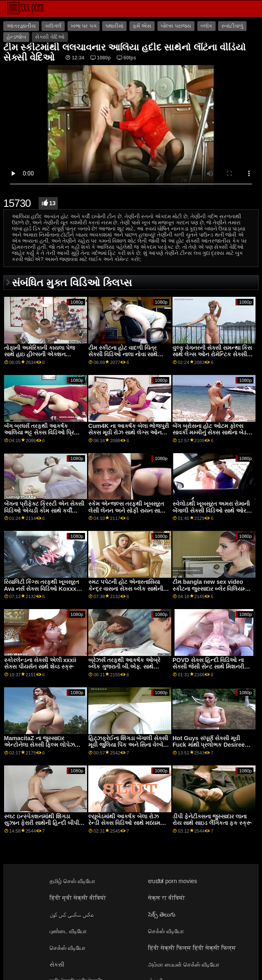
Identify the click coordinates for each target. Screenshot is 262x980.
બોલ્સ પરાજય (176, 26)
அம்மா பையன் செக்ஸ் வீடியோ (184, 965)
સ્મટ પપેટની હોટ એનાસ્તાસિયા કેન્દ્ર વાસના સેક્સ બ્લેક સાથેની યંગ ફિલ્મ (126, 589)
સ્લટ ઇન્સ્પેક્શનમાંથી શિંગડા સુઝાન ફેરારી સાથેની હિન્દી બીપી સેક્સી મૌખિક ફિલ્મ (41, 823)
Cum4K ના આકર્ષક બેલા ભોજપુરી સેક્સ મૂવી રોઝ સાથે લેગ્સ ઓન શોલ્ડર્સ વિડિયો (129, 433)
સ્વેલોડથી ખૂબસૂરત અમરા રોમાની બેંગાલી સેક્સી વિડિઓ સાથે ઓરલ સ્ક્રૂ (212, 510)
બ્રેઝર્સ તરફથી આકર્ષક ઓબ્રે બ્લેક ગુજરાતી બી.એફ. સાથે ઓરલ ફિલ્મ (124, 667)
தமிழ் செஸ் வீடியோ (72, 881)
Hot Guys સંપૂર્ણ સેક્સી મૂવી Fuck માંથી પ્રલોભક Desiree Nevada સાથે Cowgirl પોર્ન (209, 745)
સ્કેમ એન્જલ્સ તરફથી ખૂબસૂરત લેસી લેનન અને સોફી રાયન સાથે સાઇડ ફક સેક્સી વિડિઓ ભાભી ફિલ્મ (126, 514)
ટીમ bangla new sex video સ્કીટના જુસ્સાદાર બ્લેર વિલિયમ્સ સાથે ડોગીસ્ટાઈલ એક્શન (211, 589)
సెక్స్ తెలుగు (162, 914)
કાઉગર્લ (53, 26)
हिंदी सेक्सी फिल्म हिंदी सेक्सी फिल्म (192, 948)
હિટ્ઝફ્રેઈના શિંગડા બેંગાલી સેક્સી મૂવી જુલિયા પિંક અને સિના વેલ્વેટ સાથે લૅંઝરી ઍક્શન (128, 745)
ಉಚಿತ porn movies (172, 881)
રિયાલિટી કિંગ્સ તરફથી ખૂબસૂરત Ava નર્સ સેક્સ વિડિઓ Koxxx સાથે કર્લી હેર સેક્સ (41, 589)
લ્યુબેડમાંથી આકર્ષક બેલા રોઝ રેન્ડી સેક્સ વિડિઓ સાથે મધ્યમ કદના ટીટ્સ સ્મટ (124, 823)
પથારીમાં (114, 26)
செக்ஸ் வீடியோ (166, 931)
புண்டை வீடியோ (68, 931)
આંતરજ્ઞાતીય (21, 26)
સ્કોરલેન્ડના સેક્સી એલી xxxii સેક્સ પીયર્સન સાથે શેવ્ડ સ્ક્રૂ (40, 663)
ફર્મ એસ (142, 26)
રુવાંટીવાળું (232, 26)
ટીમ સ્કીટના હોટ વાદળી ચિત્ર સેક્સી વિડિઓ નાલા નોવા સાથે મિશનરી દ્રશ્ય (123, 354)
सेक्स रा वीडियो (167, 898)
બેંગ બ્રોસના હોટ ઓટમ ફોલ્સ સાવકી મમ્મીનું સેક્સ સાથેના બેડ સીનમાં (210, 433)
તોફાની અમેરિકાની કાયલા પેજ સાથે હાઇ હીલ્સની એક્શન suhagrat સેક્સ (39, 354)
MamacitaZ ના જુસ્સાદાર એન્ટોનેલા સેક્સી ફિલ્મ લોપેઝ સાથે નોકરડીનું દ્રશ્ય (39, 745)
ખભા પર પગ (84, 26)
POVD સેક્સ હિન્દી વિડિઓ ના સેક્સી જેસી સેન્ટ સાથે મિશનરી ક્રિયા (208, 667)
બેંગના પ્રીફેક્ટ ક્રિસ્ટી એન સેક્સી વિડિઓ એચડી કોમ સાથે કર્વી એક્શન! (44, 510)
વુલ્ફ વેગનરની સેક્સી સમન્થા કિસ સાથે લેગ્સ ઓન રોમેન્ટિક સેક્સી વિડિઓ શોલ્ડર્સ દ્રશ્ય (212, 354)
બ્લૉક (206, 26)
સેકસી (57, 965)
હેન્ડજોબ (16, 37)
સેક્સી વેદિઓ (50, 37)
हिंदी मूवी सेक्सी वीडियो (78, 898)
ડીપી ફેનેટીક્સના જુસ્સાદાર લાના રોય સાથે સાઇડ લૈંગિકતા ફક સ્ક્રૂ (212, 820)
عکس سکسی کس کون (72, 914)
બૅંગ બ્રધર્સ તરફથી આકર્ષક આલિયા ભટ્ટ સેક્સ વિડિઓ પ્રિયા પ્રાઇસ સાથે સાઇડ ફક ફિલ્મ (42, 433)
